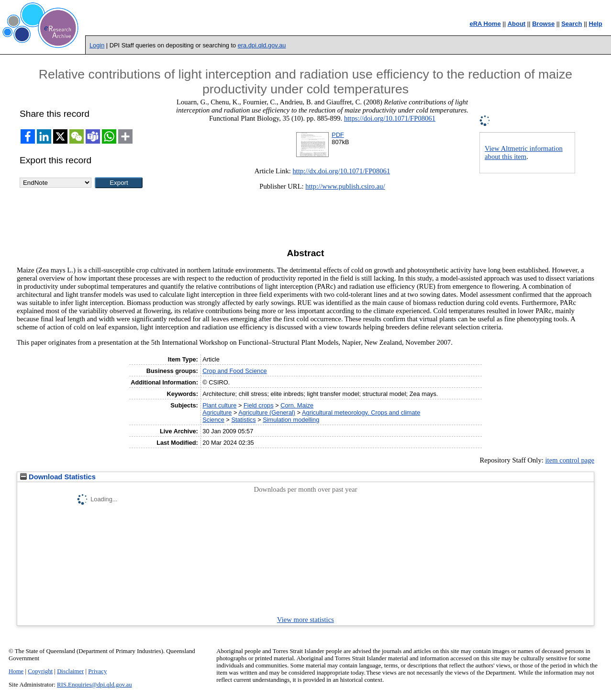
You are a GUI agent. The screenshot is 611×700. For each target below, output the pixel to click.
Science (213, 420)
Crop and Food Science (234, 371)
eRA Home (485, 24)
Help (596, 24)
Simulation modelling (291, 420)
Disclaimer (70, 671)
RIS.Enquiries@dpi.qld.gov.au (94, 685)
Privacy (97, 671)
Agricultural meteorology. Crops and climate (361, 412)
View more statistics (305, 620)
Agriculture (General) (267, 412)
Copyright (40, 671)
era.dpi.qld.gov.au (262, 45)
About (517, 24)
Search (572, 24)
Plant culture (219, 405)
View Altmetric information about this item (524, 152)
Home (16, 671)
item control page (570, 460)
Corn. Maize (297, 405)
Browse (543, 24)
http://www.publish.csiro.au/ (345, 186)
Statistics (243, 420)
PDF (338, 135)
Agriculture (217, 412)
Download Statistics (58, 477)
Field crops (259, 405)
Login (97, 45)
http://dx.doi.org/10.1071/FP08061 (342, 171)
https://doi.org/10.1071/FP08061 (390, 118)
